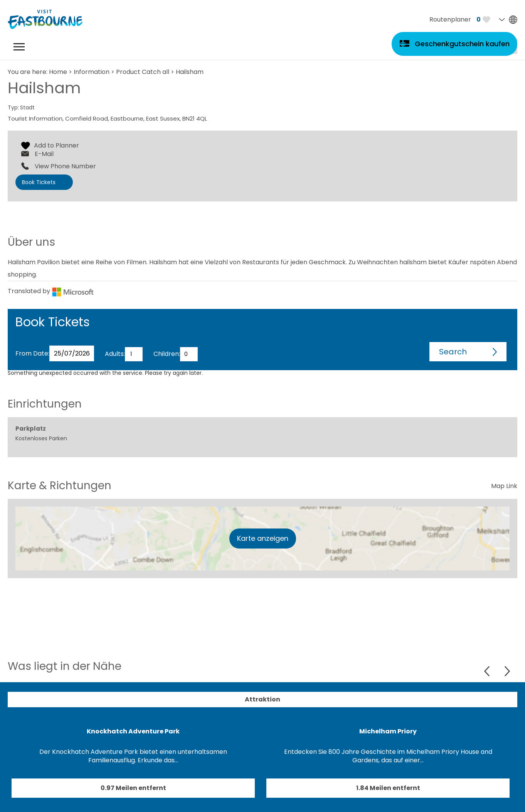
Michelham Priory (388, 731)
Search (453, 352)
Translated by (51, 291)
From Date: (32, 353)
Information (92, 72)
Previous (488, 671)
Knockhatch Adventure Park (133, 731)
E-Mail (44, 154)
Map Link (504, 486)
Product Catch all (143, 72)
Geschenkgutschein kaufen (462, 44)
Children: (167, 354)
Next (507, 671)
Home (58, 72)
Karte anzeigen (263, 538)
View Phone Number (65, 166)
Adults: (115, 354)
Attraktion (262, 699)
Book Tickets (39, 182)
